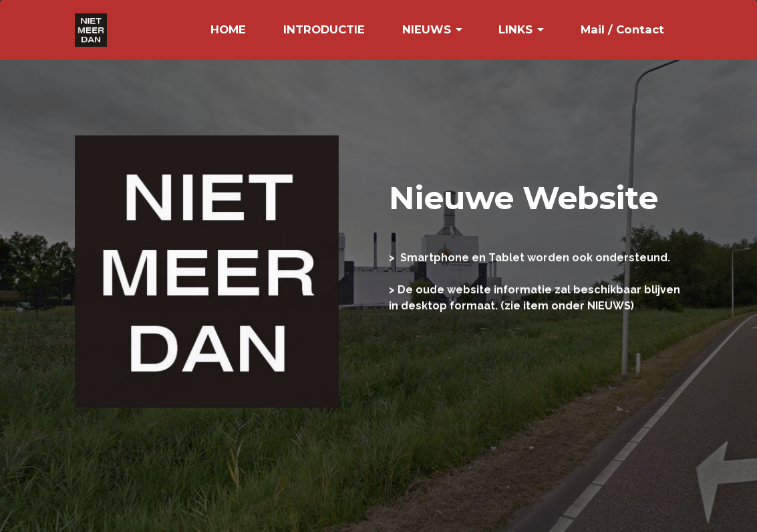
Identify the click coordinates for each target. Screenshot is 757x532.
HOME (228, 29)
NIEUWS (427, 29)
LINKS (515, 29)
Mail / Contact (622, 29)
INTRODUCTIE (324, 29)
